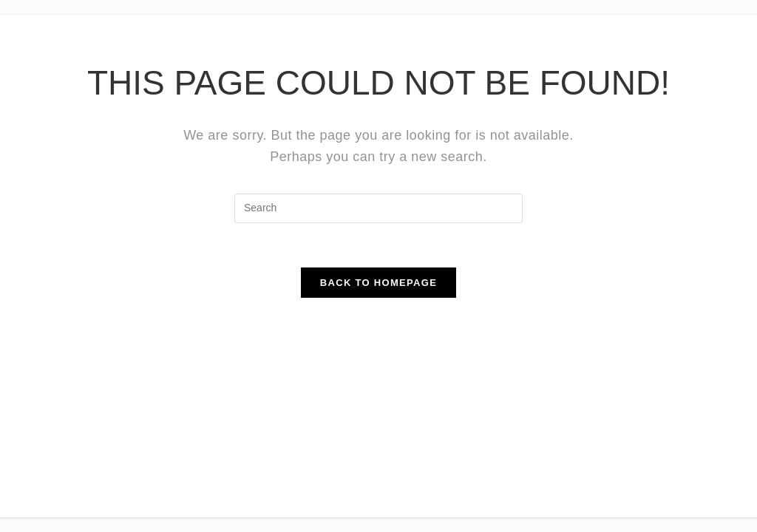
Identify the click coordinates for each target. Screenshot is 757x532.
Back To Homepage (378, 283)
